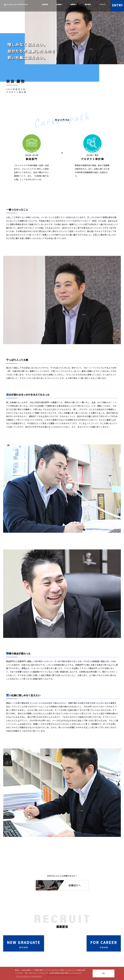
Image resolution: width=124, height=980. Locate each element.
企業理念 (45, 4)
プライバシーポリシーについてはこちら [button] (29, 976)
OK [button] (104, 973)
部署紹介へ (75, 885)
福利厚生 (88, 4)
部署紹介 (74, 4)
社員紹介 (59, 4)
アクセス (102, 4)
